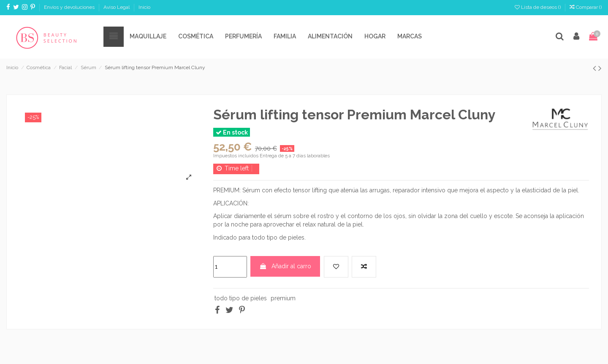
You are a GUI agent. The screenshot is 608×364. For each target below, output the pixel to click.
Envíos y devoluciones (70, 7)
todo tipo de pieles (241, 298)
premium (283, 298)
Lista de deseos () (538, 7)
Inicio (144, 7)
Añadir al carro (285, 266)
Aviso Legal (117, 7)
